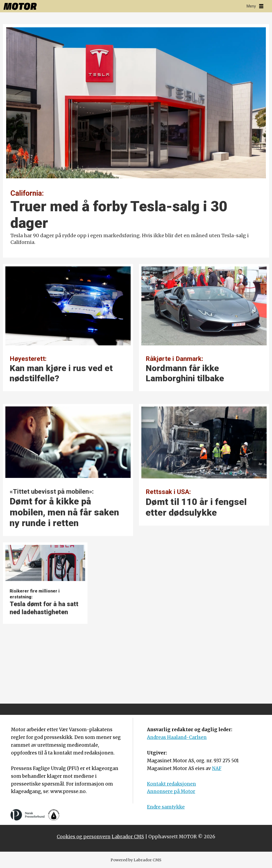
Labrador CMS (128, 837)
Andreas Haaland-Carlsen (177, 737)
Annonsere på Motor (171, 791)
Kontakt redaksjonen (171, 784)
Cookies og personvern (84, 837)
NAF (217, 768)
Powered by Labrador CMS (136, 860)
